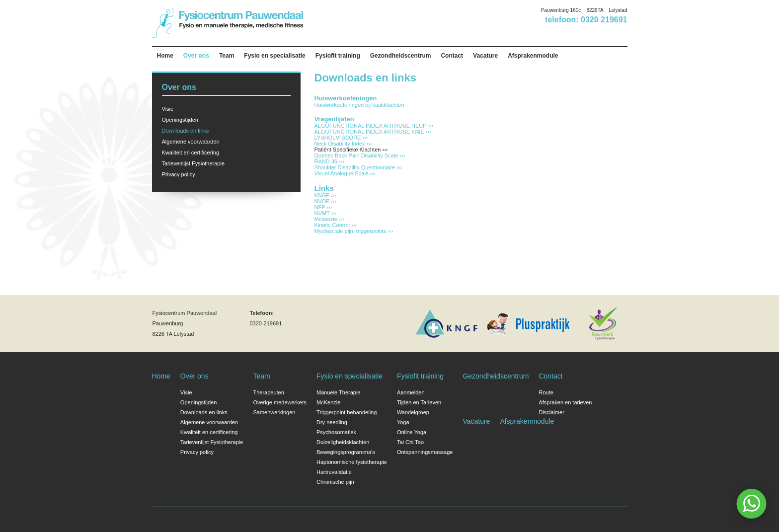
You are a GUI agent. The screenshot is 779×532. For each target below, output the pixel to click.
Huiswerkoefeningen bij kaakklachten (359, 105)
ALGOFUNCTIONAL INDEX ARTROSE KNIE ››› (373, 132)
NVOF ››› (326, 201)
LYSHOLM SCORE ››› (341, 138)
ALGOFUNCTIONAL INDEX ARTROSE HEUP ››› (374, 126)
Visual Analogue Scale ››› (345, 173)
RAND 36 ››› (330, 161)
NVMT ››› (326, 213)
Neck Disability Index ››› (343, 144)
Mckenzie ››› (330, 219)
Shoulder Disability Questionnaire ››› (358, 167)
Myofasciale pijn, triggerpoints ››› (354, 231)
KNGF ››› (326, 195)
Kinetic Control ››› (336, 225)
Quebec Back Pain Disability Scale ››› (360, 155)
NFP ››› (323, 207)
